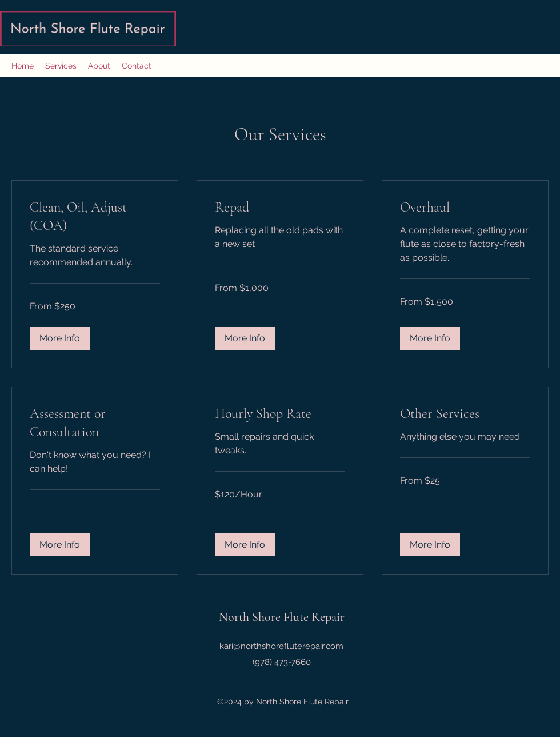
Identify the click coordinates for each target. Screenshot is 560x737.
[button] (60, 338)
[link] (95, 217)
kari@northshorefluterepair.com (281, 646)
